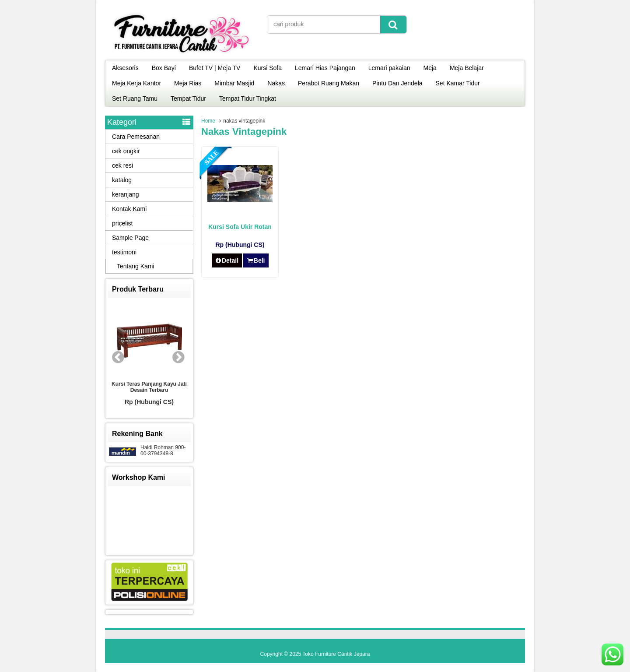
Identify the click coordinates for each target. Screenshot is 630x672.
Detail (227, 260)
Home (208, 121)
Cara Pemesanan (136, 137)
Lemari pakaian (389, 68)
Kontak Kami (129, 209)
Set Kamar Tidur (458, 83)
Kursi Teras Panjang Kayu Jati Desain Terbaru (149, 387)
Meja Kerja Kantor (136, 83)
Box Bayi (164, 68)
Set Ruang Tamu (135, 99)
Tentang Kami (136, 266)
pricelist (122, 223)
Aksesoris (125, 68)
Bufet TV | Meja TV (215, 68)
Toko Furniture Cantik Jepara (336, 654)
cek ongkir (126, 151)
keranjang (126, 194)
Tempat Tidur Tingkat (248, 99)
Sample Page (130, 238)
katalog (122, 180)
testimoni (124, 252)
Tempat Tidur (188, 99)
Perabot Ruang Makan (329, 83)
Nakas (276, 83)
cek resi (122, 165)
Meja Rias (188, 83)
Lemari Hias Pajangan (325, 68)
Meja (430, 68)
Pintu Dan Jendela (397, 83)
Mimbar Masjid (234, 83)
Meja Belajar (467, 68)
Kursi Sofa (268, 68)
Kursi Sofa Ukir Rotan (240, 227)
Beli (256, 260)
